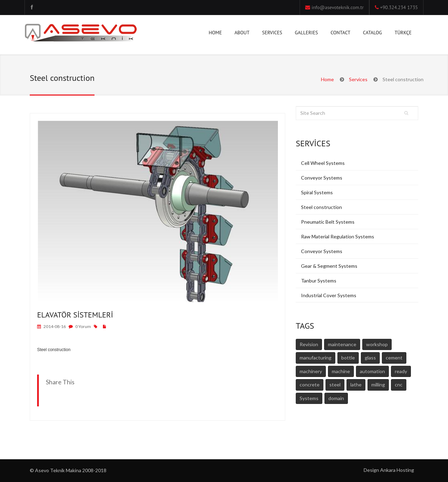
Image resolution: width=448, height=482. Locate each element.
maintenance (342, 344)
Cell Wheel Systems (323, 163)
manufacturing (316, 358)
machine (341, 371)
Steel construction (321, 207)
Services (358, 79)
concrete (310, 385)
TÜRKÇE (403, 33)
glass (370, 358)
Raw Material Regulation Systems (338, 236)
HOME (215, 33)
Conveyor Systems (322, 178)
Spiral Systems (317, 192)
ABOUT (242, 34)
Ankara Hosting (397, 470)
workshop (377, 344)
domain (336, 398)
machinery (311, 371)
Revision (309, 344)
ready (401, 371)
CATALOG (372, 33)
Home (327, 79)
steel (335, 385)
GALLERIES (306, 34)
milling (378, 385)
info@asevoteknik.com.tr (338, 7)
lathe (356, 385)
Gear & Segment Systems (329, 266)
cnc (399, 385)
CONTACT (340, 34)
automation (372, 371)
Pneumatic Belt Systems (328, 222)
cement (394, 358)
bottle (348, 358)
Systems (309, 398)
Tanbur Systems (319, 281)
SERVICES (272, 34)
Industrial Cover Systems (329, 295)
